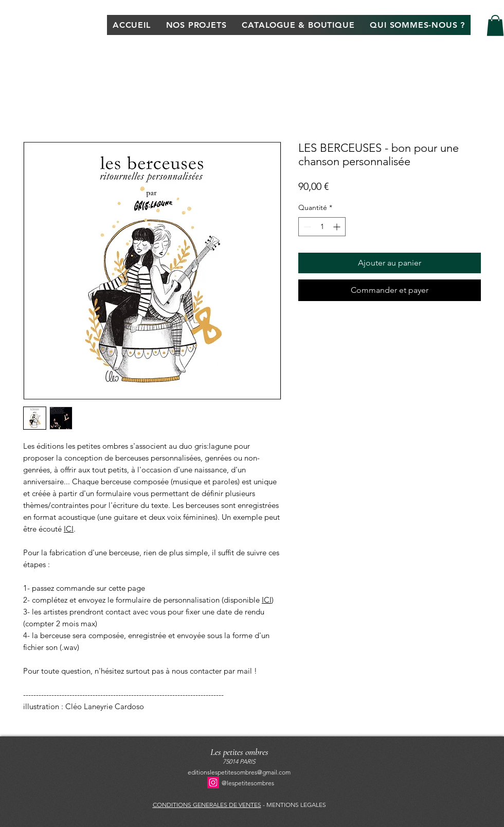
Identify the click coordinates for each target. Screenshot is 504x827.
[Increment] (338, 227)
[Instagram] (213, 782)
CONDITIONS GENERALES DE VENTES (207, 805)
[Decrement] (306, 227)
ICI (69, 529)
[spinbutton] (322, 227)
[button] (495, 25)
